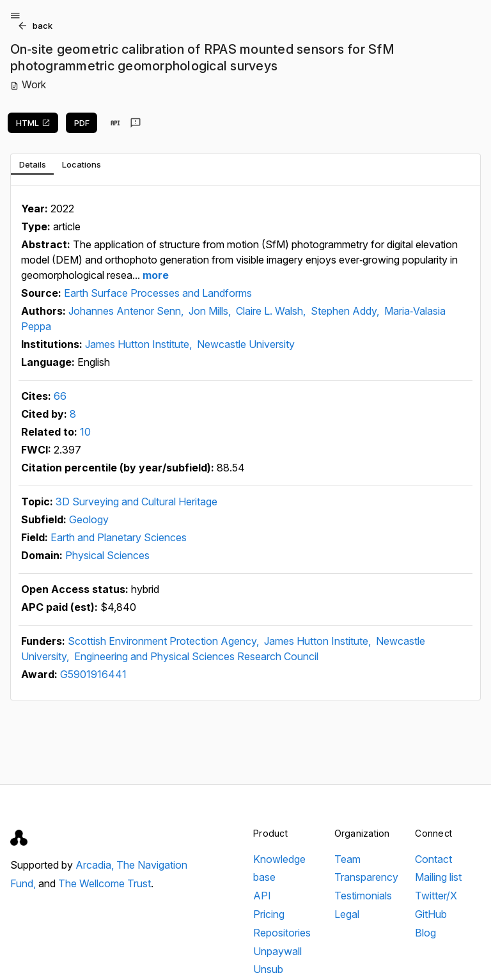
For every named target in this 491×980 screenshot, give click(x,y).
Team (347, 859)
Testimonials (363, 896)
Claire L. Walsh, (272, 311)
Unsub (268, 969)
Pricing (269, 914)
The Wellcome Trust (105, 883)
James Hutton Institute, (140, 344)
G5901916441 (93, 674)
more (154, 275)
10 (85, 432)
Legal (347, 914)
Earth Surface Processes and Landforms (158, 293)
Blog (425, 933)
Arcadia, (96, 865)
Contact (433, 859)
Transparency (366, 877)
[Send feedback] (136, 123)
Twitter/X (436, 896)
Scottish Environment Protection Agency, (165, 641)
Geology (89, 519)
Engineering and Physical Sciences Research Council (196, 656)
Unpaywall (277, 951)
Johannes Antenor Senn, (127, 311)
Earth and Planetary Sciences (119, 537)
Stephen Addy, (346, 311)
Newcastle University (246, 344)
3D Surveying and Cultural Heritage (136, 502)
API (262, 896)
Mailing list (438, 877)
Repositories (282, 933)
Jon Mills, (211, 311)
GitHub (431, 914)
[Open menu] (15, 15)
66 (60, 396)
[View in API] (115, 123)
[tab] (32, 164)
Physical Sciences (107, 555)
